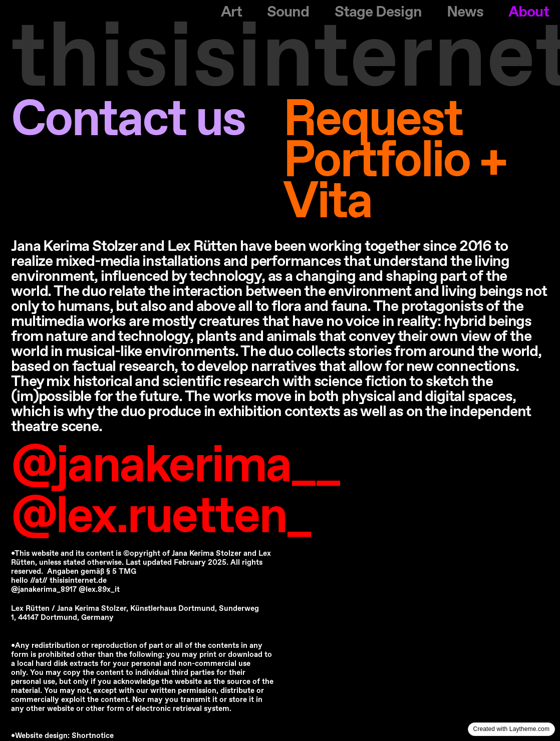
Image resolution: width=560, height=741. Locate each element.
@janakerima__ (175, 467)
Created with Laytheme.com (511, 729)
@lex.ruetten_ (161, 518)
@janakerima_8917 (45, 590)
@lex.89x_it (99, 590)
